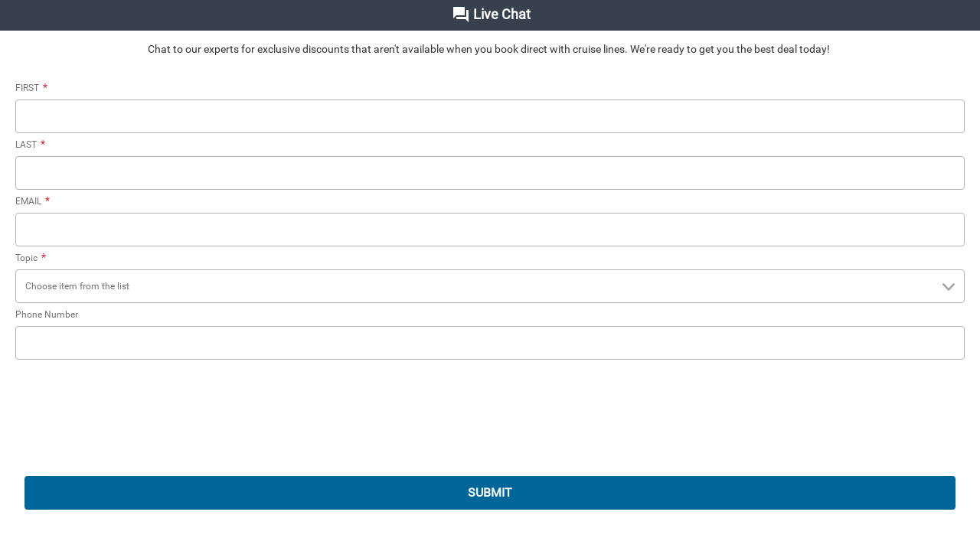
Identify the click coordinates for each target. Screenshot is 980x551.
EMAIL (34, 201)
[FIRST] (490, 116)
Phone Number (47, 315)
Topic (33, 258)
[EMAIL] (490, 230)
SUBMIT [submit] (490, 492)
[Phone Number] (490, 343)
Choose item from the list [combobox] (493, 288)
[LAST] (490, 173)
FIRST (33, 88)
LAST (32, 145)
